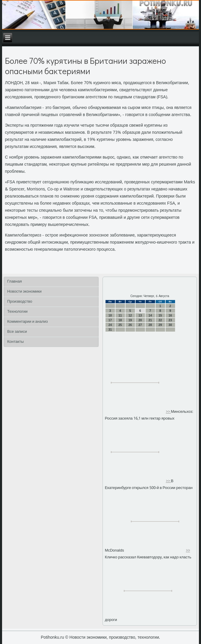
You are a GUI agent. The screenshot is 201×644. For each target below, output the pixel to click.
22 (160, 320)
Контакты (15, 342)
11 (120, 316)
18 (120, 320)
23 (170, 320)
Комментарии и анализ (27, 322)
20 (140, 320)
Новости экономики (24, 292)
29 (160, 325)
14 (150, 316)
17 (110, 320)
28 (150, 325)
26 (130, 325)
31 (110, 330)
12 (130, 316)
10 (110, 316)
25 (120, 325)
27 (140, 325)
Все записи (17, 332)
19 (130, 320)
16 (170, 316)
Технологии (17, 312)
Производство (20, 302)
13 (140, 316)
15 (160, 316)
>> (168, 412)
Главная (14, 282)
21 (150, 320)
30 (170, 325)
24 (110, 325)
